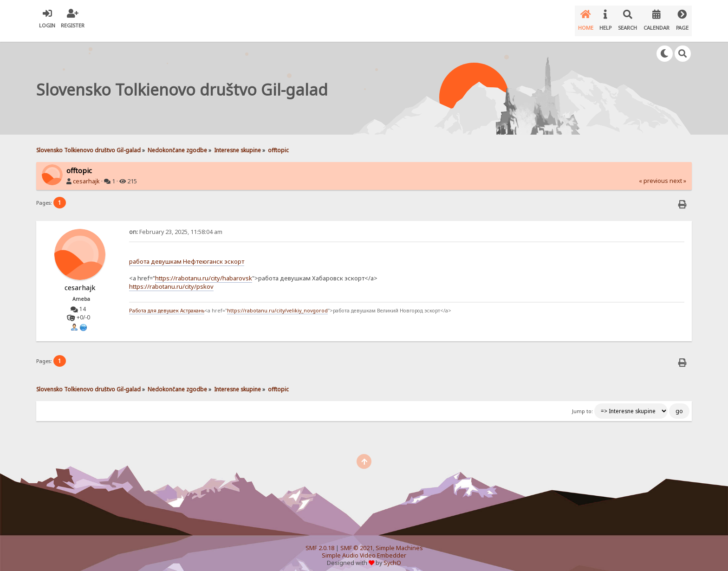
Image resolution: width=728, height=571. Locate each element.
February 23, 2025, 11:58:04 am (176, 224)
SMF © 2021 (357, 541)
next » (678, 173)
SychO (392, 555)
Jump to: (582, 404)
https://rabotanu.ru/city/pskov (171, 279)
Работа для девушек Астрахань (167, 303)
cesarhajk (86, 174)
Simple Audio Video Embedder (364, 548)
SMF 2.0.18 (320, 541)
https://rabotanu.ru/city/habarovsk (204, 271)
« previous (653, 173)
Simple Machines (399, 541)
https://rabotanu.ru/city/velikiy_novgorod (277, 303)
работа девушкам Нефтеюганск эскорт (187, 254)
